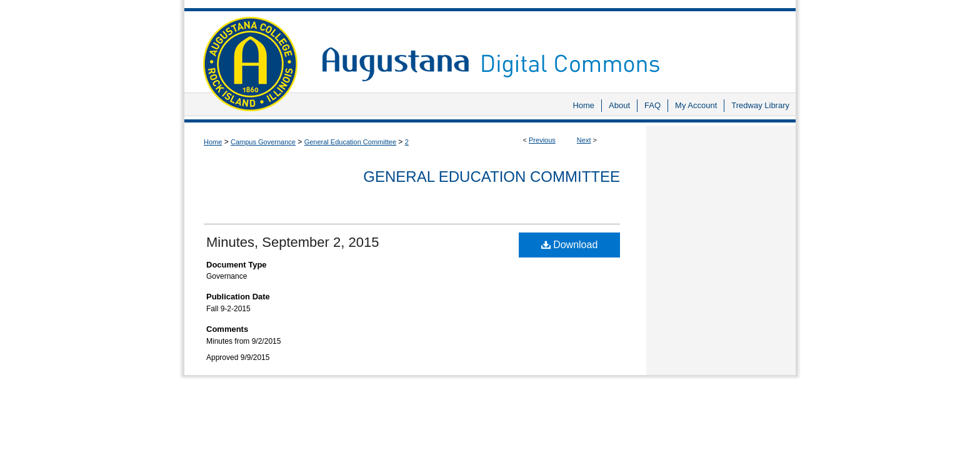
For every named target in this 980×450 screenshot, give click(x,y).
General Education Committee (350, 142)
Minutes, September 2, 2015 (292, 242)
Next (584, 140)
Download (570, 245)
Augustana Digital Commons (552, 47)
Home (213, 142)
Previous (542, 140)
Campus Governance (263, 142)
